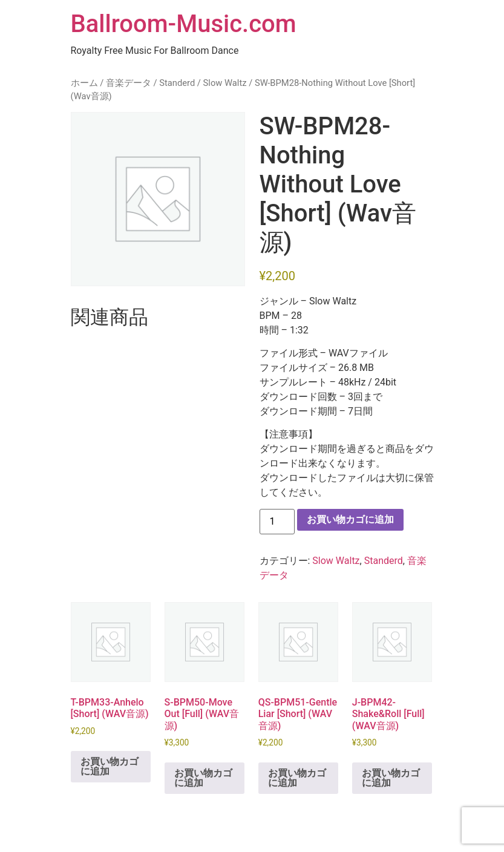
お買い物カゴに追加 (350, 519)
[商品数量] (277, 522)
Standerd (177, 83)
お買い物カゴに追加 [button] (110, 766)
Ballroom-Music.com (184, 24)
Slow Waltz (225, 83)
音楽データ (129, 83)
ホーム (84, 83)
